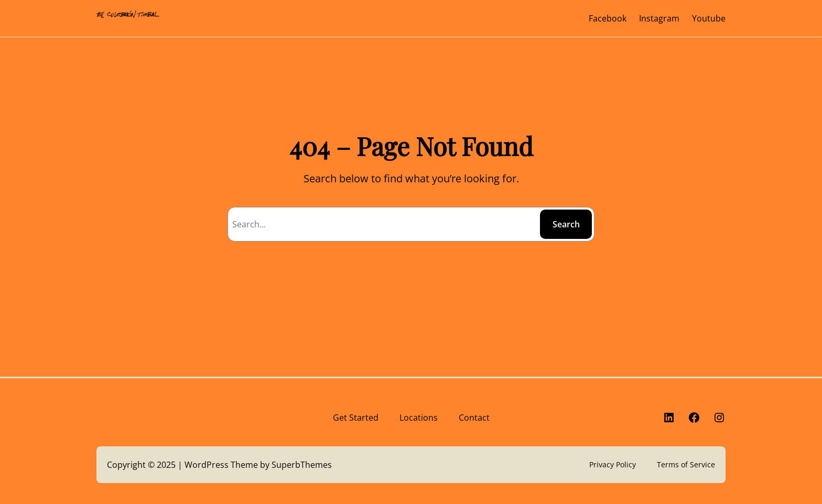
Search (566, 224)
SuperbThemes (302, 465)
